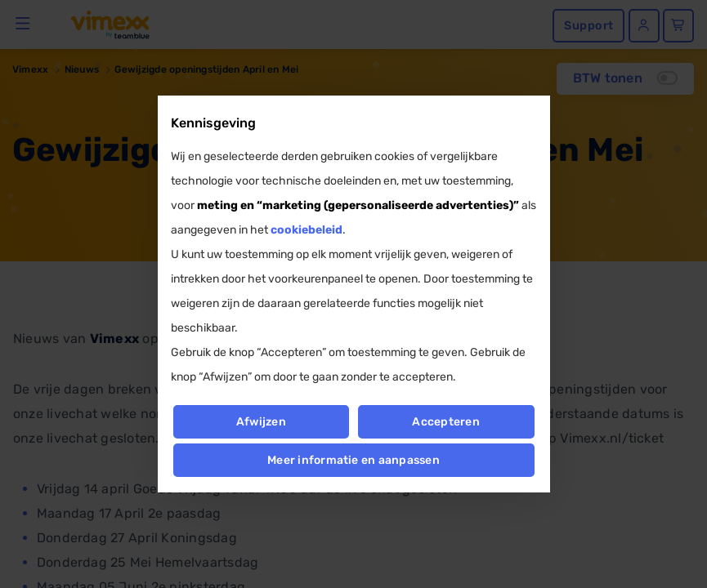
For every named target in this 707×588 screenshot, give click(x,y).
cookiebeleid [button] (307, 230)
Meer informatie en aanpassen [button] (353, 460)
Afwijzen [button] (261, 422)
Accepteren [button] (446, 422)
